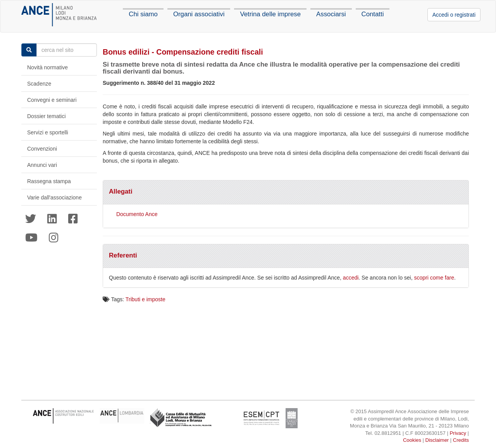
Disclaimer (437, 440)
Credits (461, 440)
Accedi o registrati (454, 15)
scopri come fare (434, 278)
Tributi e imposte (146, 299)
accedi (351, 278)
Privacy (458, 433)
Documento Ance (137, 214)
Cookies (412, 440)
